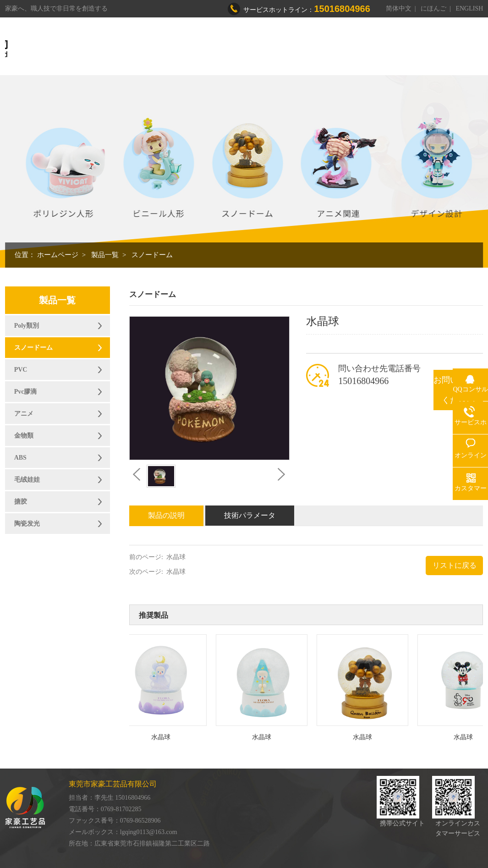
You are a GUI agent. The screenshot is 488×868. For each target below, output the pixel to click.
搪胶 (21, 502)
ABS (20, 458)
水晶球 (176, 557)
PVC (21, 370)
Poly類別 (27, 326)
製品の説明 (166, 515)
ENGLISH (469, 8)
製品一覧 (105, 255)
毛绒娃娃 (27, 480)
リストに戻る (455, 565)
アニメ (24, 414)
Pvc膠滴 (26, 392)
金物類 (24, 436)
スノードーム (152, 255)
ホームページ (58, 255)
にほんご (433, 8)
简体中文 (399, 8)
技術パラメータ (250, 515)
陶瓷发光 (27, 524)
